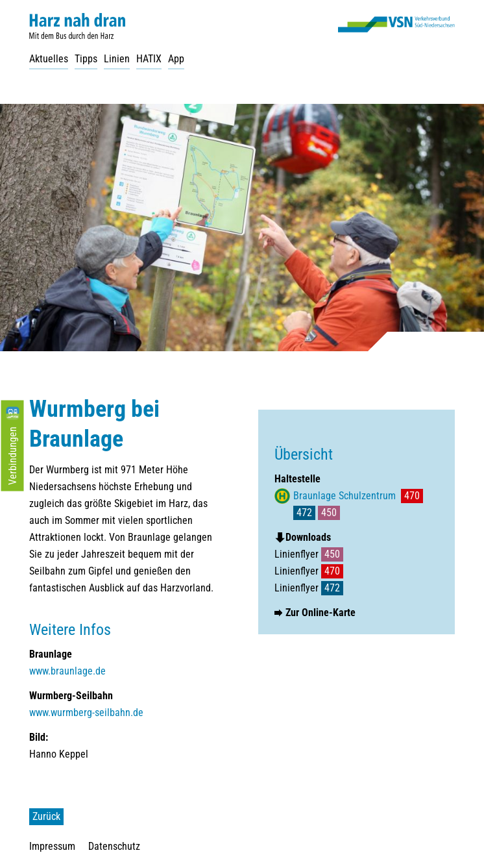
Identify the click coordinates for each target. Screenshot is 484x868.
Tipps (86, 59)
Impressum (52, 846)
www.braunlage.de (67, 671)
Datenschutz (114, 846)
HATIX (149, 59)
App (176, 59)
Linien (117, 59)
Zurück (46, 816)
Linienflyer (309, 554)
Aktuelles (49, 59)
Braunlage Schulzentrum (345, 496)
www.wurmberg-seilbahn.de (86, 713)
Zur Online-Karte (321, 613)
